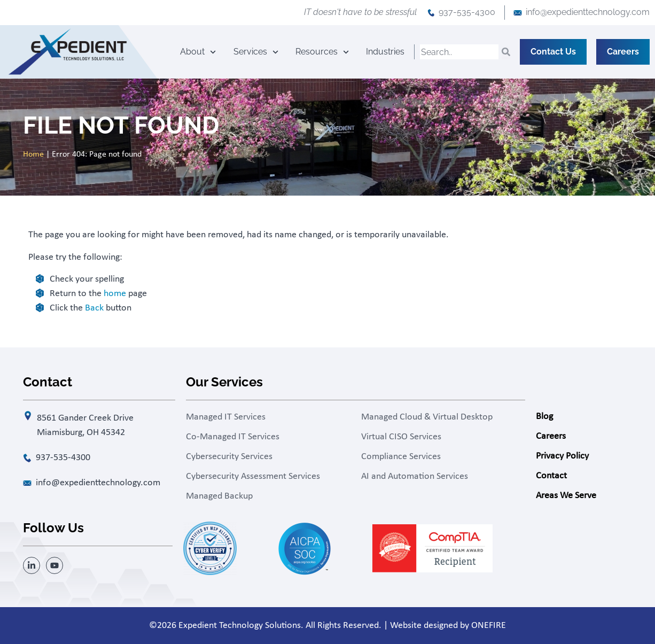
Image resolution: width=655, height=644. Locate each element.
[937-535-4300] (431, 13)
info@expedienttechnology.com (588, 12)
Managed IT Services (226, 417)
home (115, 294)
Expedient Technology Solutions (240, 626)
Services (256, 52)
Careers (551, 436)
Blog (544, 417)
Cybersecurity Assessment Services (253, 476)
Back (94, 308)
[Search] (506, 52)
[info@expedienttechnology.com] (518, 13)
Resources (322, 52)
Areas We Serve (566, 496)
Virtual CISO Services (401, 437)
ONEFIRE (489, 626)
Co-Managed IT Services (233, 437)
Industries (385, 52)
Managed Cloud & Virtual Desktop (427, 417)
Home (33, 154)
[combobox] (459, 52)
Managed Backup (219, 496)
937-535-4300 (467, 12)
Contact (551, 476)
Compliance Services (401, 457)
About (198, 52)
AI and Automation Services (415, 476)
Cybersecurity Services (229, 457)
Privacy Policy (562, 456)
